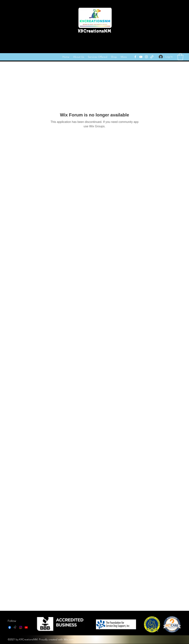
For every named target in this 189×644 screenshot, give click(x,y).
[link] (180, 57)
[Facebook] (135, 57)
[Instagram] (146, 57)
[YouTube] (141, 57)
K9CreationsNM (94, 31)
